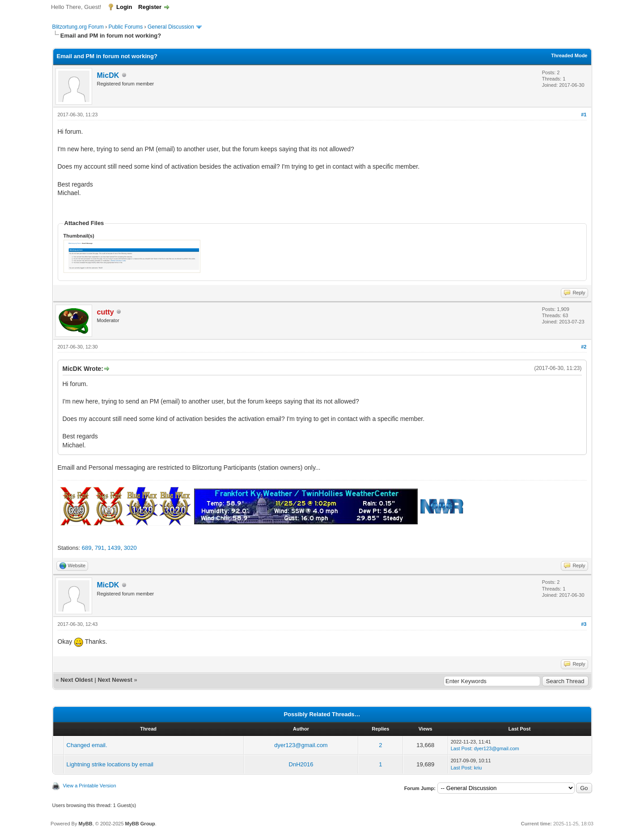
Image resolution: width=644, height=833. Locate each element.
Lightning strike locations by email (110, 764)
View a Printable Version (90, 786)
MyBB (85, 824)
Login (124, 7)
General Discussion (171, 27)
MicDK (108, 75)
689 (87, 548)
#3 (584, 624)
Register (150, 7)
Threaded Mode (569, 55)
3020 (130, 548)
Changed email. (87, 745)
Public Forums (126, 27)
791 (100, 548)
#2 (584, 347)
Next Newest (115, 680)
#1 (584, 115)
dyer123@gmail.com (301, 745)
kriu (478, 768)
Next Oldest (76, 680)
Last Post (461, 748)
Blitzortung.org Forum (78, 27)
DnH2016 (301, 764)
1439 (114, 548)
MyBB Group (140, 824)
